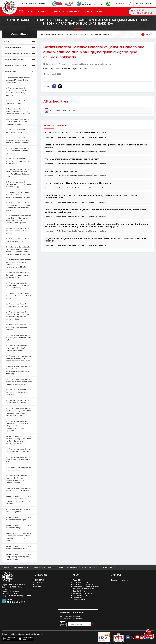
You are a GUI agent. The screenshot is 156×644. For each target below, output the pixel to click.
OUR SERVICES (144, 4)
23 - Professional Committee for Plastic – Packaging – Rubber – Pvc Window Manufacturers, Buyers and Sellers (18, 316)
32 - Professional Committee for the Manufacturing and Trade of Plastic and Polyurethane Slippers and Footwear (18, 412)
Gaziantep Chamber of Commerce (58, 34)
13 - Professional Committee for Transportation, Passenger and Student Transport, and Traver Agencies (18, 206)
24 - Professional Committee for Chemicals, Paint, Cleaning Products (18, 327)
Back (146, 34)
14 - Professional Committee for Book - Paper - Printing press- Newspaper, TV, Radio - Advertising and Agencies (18, 219)
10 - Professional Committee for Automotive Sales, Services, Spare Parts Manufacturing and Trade (18, 173)
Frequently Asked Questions (44, 567)
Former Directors (79, 600)
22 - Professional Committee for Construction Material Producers (18, 305)
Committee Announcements (20, 54)
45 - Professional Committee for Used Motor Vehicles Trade (18, 548)
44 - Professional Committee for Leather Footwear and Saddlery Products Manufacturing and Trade (18, 537)
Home (20, 42)
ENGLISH (120, 4)
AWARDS (100, 12)
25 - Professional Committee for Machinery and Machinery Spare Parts (19, 338)
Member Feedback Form (20, 66)
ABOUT (30, 12)
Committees (83, 34)
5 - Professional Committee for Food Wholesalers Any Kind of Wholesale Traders (18, 122)
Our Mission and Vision (81, 582)
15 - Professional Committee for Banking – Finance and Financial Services (18, 231)
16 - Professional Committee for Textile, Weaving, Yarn (18, 240)
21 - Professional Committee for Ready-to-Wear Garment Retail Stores (18, 296)
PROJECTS (59, 12)
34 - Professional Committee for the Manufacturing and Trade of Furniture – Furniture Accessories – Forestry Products (19, 440)
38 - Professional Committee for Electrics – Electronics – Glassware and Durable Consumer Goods (18, 479)
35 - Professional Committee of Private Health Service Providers (18, 450)
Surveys (7, 567)
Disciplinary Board (80, 595)
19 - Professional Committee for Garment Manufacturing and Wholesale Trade (18, 275)
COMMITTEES (45, 12)
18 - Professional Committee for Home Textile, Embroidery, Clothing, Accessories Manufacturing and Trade (18, 263)
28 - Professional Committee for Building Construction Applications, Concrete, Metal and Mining (18, 370)
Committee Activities (20, 60)
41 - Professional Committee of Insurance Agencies (18, 511)
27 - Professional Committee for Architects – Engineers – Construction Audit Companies (18, 358)
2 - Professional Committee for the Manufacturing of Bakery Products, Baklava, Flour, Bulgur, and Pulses (18, 92)
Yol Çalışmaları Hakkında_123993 (60, 110)
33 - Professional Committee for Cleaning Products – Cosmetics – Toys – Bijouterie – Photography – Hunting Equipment (18, 426)
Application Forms (21, 567)
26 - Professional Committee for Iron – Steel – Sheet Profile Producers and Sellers (18, 348)
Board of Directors (80, 591)
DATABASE (72, 12)
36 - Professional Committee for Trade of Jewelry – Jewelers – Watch (18, 459)
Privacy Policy (107, 567)
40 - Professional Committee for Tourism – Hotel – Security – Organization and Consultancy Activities (18, 500)
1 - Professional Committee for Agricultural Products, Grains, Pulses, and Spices (18, 80)
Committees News (20, 48)
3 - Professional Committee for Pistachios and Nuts (18, 102)
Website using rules (90, 567)
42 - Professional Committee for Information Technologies (18, 519)
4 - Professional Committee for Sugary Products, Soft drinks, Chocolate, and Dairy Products (18, 111)
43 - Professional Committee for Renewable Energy (18, 527)
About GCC (77, 580)
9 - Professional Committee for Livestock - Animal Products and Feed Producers (18, 161)
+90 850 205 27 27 (92, 4)
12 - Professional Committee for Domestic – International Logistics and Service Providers (18, 195)
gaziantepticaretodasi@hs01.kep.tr (18, 596)
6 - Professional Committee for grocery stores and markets (18, 131)
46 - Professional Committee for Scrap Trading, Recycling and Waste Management (18, 557)
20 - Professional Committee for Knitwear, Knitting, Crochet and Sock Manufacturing (18, 285)
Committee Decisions (101, 34)
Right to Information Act (68, 567)
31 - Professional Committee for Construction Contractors (18, 401)
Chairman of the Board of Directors (86, 587)
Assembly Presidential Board (84, 589)
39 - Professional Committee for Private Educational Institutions (18, 490)
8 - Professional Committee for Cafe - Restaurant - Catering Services (18, 151)
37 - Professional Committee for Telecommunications (18, 469)
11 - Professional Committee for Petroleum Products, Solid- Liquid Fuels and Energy (19, 184)
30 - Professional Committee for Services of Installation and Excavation (18, 392)
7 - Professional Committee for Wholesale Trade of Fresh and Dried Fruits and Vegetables (18, 140)
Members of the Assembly (83, 593)
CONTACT (87, 12)
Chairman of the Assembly (83, 584)
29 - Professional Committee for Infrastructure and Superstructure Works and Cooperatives (19, 382)
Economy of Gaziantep (120, 580)
